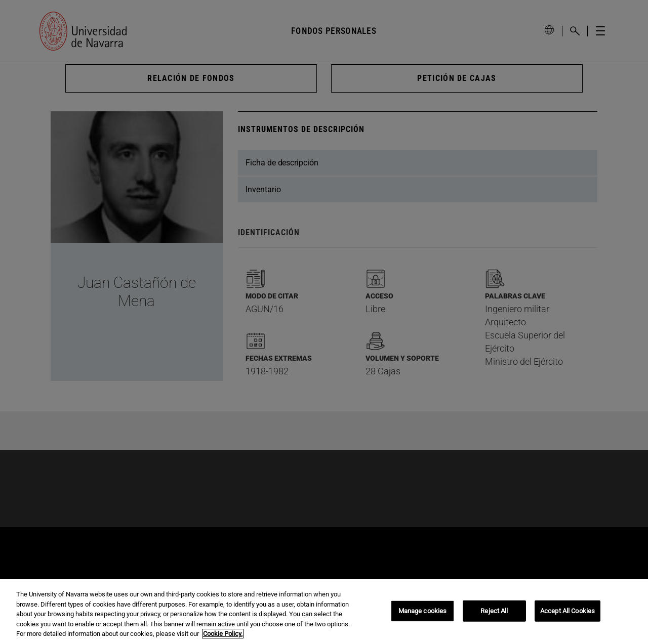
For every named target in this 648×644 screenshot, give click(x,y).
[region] (324, 612)
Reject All (494, 611)
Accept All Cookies (568, 611)
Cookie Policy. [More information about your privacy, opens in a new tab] (223, 634)
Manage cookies (423, 611)
